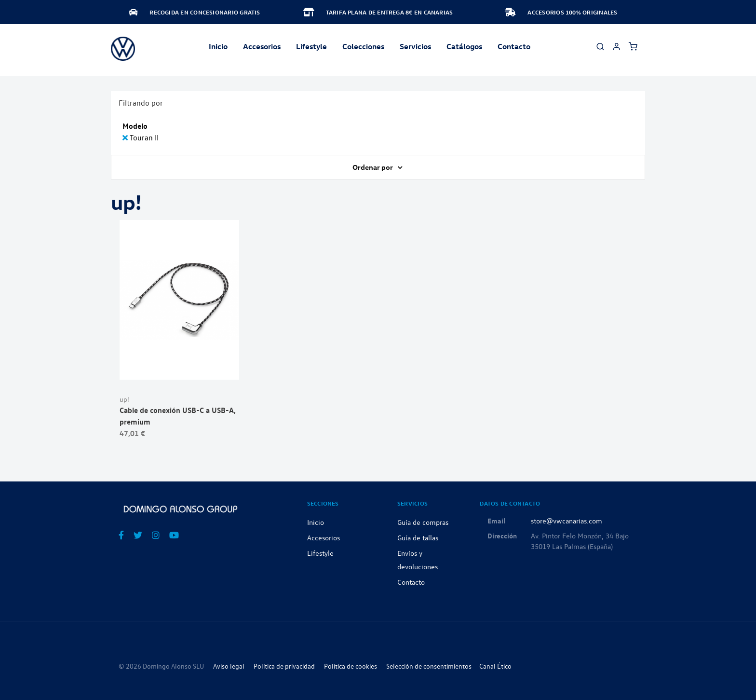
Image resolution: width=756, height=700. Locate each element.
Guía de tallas (418, 537)
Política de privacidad (284, 666)
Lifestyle (311, 46)
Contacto (514, 46)
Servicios (415, 46)
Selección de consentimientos (429, 666)
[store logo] (123, 49)
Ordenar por (373, 167)
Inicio (218, 46)
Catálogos (464, 46)
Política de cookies (351, 666)
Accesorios (324, 537)
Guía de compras (423, 522)
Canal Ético (495, 666)
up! (124, 399)
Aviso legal (229, 666)
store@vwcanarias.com (567, 521)
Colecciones (363, 46)
